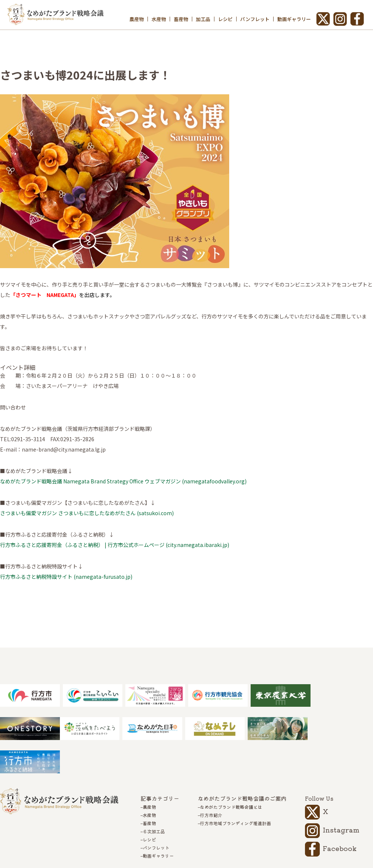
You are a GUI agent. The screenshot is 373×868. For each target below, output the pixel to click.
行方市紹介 (211, 782)
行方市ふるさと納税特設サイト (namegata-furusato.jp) (66, 577)
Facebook (340, 815)
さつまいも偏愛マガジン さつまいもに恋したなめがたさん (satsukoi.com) (87, 513)
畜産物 (181, 19)
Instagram (341, 796)
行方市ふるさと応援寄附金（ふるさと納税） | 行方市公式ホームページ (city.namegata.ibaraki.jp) (115, 545)
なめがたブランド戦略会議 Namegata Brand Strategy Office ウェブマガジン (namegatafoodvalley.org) (123, 481)
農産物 (137, 19)
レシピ (225, 19)
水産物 (159, 19)
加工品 (203, 19)
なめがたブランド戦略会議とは (231, 774)
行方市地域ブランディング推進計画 (235, 790)
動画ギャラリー (294, 19)
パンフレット (255, 19)
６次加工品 (154, 798)
